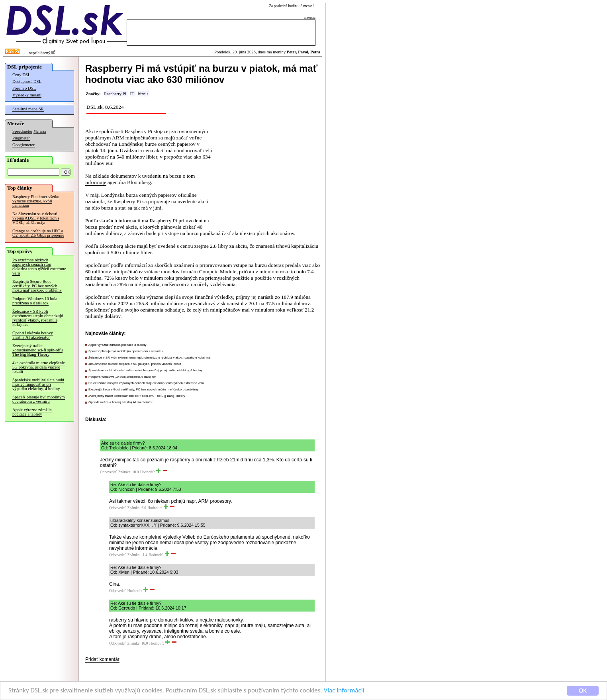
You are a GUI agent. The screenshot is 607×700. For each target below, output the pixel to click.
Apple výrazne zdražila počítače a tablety (32, 412)
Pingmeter (21, 138)
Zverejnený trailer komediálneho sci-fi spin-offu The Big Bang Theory (37, 350)
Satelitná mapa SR (28, 109)
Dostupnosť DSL (27, 81)
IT (132, 94)
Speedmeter (22, 131)
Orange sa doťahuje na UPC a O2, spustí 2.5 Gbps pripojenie (38, 233)
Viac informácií (344, 691)
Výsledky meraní (27, 95)
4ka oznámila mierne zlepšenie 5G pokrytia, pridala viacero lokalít (39, 367)
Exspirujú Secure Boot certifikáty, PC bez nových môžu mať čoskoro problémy (37, 286)
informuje (96, 182)
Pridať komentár (102, 659)
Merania (40, 131)
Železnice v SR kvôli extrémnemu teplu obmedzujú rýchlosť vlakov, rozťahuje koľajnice (38, 318)
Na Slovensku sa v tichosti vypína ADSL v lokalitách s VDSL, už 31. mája (36, 218)
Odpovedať (108, 472)
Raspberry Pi (115, 94)
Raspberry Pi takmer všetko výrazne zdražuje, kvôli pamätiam (36, 201)
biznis (143, 94)
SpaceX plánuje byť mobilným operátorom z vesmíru (39, 399)
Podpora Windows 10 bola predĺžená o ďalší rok (35, 301)
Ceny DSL (21, 75)
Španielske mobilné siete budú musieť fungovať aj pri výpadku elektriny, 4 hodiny (38, 384)
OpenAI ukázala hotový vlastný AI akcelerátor (33, 335)
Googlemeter (23, 145)
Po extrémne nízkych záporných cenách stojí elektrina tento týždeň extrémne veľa (39, 267)
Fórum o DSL (24, 88)
